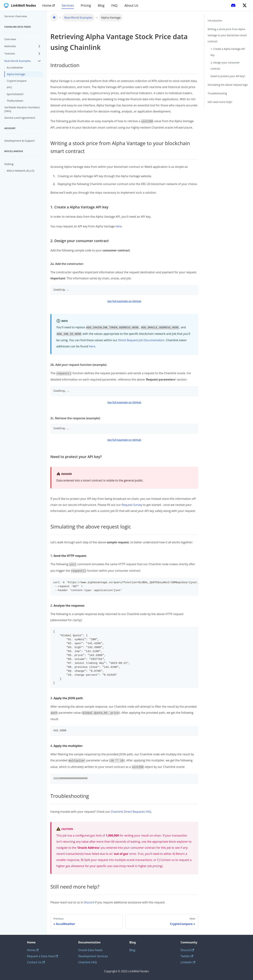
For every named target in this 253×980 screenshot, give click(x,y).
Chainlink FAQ (88, 962)
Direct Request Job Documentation (141, 340)
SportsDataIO (15, 94)
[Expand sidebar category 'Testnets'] (39, 54)
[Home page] (54, 18)
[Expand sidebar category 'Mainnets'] (39, 46)
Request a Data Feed (43, 956)
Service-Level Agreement (20, 118)
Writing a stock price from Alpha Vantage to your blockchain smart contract (227, 35)
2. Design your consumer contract (225, 66)
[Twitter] (245, 5)
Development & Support (19, 141)
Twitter (187, 956)
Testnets (10, 53)
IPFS (9, 87)
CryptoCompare (17, 81)
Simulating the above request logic (228, 85)
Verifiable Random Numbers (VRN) (22, 109)
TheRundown (15, 101)
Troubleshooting (217, 93)
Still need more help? (220, 102)
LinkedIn (188, 962)
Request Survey (132, 505)
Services (68, 5)
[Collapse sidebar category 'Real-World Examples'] (39, 61)
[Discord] (233, 5)
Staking (9, 164)
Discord (89, 902)
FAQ (114, 5)
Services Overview (16, 16)
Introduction (215, 21)
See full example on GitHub (124, 301)
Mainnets (10, 46)
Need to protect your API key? (228, 76)
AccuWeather (15, 67)
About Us (131, 5)
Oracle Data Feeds (90, 950)
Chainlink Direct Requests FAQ (131, 812)
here (119, 226)
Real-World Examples (18, 61)
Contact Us (36, 962)
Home (49, 5)
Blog (101, 5)
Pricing (86, 5)
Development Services (93, 956)
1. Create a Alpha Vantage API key (228, 52)
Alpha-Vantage (16, 74)
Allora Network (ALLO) (20, 171)
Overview (10, 39)
